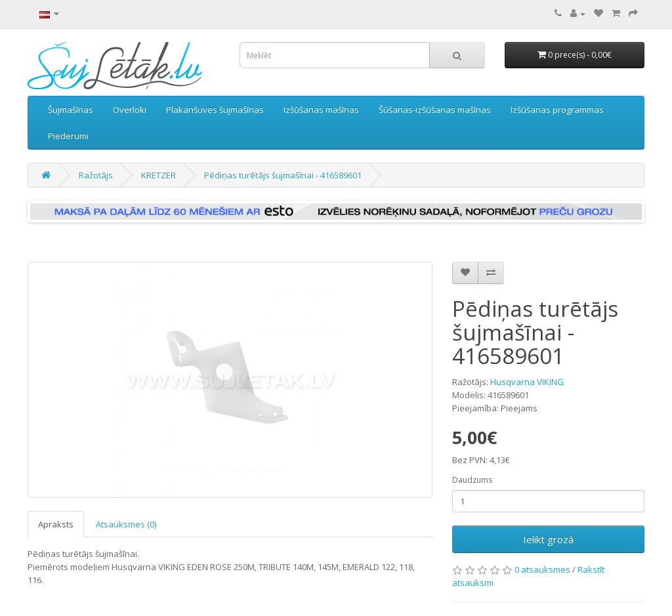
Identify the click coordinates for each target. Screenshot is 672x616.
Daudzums (472, 480)
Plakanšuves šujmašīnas (215, 110)
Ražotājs (96, 175)
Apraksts (56, 524)
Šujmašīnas (71, 110)
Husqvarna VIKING (527, 382)
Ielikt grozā (548, 539)
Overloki (130, 110)
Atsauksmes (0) (126, 524)
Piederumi (68, 136)
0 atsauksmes (542, 569)
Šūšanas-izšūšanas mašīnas (435, 110)
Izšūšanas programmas (557, 110)
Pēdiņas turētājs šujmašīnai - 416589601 (283, 175)
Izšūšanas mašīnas (321, 110)
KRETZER (158, 175)
